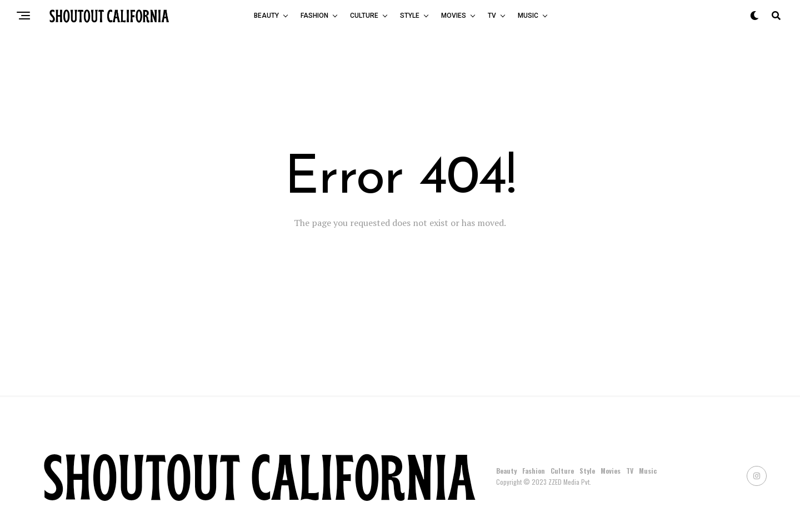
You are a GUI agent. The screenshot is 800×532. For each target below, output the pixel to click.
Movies (454, 16)
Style (410, 16)
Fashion (314, 16)
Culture (364, 16)
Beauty (266, 16)
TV (492, 16)
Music (528, 16)
